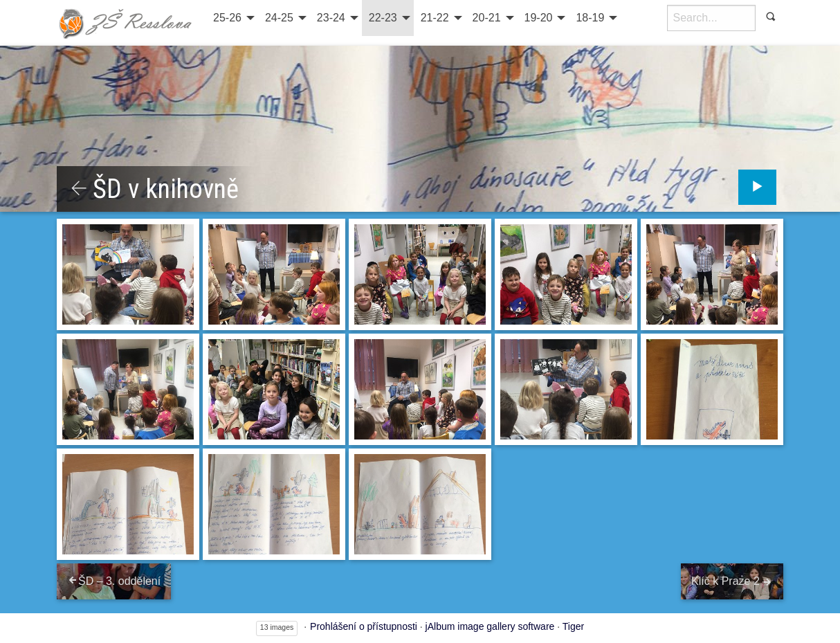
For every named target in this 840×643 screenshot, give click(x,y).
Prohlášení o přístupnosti (364, 626)
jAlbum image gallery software (490, 626)
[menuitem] (232, 18)
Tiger (573, 626)
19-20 (539, 18)
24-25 (279, 18)
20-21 (487, 18)
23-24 (331, 18)
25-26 (227, 18)
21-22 (435, 18)
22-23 (383, 18)
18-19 (590, 18)
